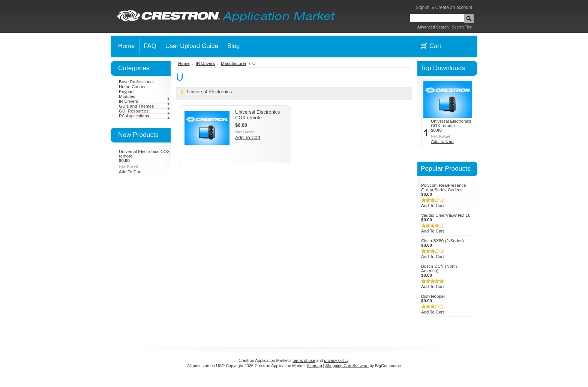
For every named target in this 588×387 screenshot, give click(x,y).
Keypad (126, 91)
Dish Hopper (433, 296)
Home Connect (133, 87)
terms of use (304, 360)
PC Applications (145, 116)
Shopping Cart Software (347, 366)
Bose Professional (136, 82)
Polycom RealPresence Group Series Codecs (444, 187)
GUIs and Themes (145, 106)
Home (184, 63)
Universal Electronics (209, 92)
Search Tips (462, 27)
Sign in (422, 7)
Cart (435, 46)
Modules (145, 96)
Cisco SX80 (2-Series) (442, 241)
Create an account (454, 7)
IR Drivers (145, 101)
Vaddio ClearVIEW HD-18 (446, 215)
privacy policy (336, 360)
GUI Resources (145, 111)
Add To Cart (130, 172)
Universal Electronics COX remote (257, 115)
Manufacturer (234, 63)
